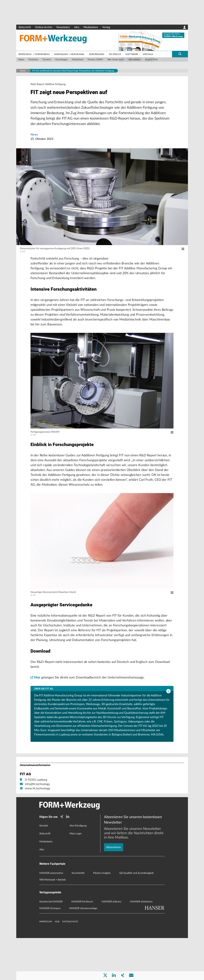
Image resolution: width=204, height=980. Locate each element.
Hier (36, 720)
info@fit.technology (37, 827)
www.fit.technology (38, 831)
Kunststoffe (78, 915)
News (34, 137)
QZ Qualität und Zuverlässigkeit (136, 915)
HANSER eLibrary (111, 944)
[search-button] (180, 54)
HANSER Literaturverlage (83, 950)
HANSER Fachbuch (82, 944)
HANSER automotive (51, 915)
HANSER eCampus (50, 950)
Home (23, 71)
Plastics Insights (102, 915)
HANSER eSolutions (141, 944)
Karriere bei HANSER (51, 944)
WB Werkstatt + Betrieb (53, 922)
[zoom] (183, 251)
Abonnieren (114, 877)
